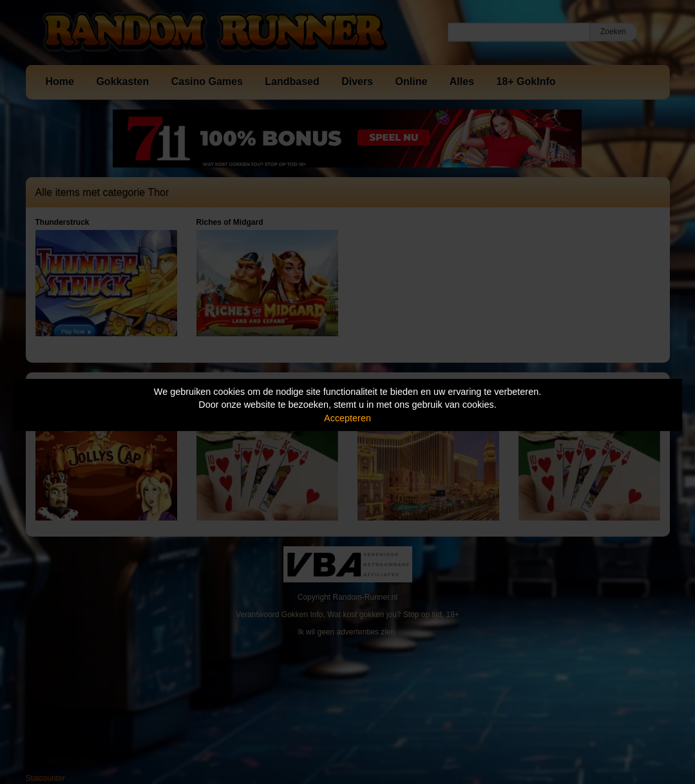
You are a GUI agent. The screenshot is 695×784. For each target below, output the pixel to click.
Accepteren (347, 418)
